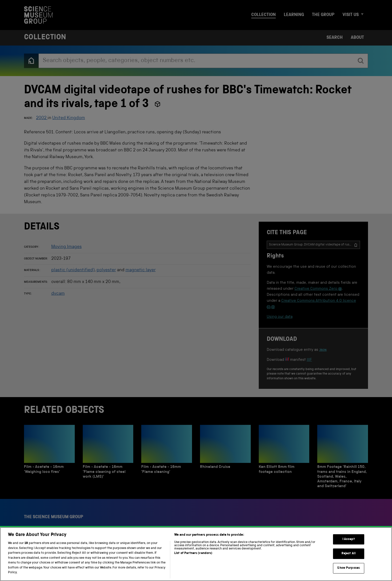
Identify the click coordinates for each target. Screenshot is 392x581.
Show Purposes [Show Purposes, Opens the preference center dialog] (348, 575)
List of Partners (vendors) (193, 560)
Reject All (349, 560)
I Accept (349, 546)
